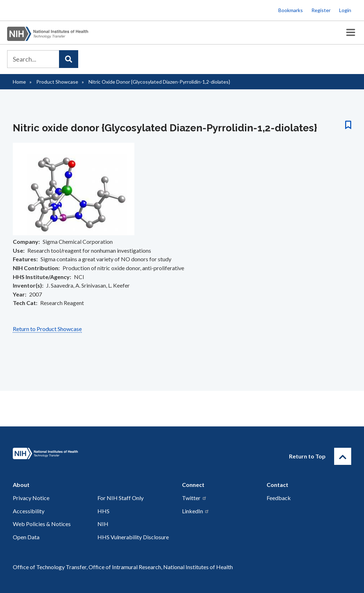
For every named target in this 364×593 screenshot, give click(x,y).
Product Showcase (57, 82)
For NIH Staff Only (121, 498)
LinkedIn (196, 511)
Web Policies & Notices (42, 524)
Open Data (26, 537)
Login (345, 10)
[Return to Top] (343, 456)
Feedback (279, 498)
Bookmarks (291, 10)
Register (321, 10)
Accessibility (29, 511)
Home (19, 82)
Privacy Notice (31, 498)
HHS (103, 511)
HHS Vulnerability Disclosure (133, 537)
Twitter (194, 498)
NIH (103, 524)
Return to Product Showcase (47, 329)
